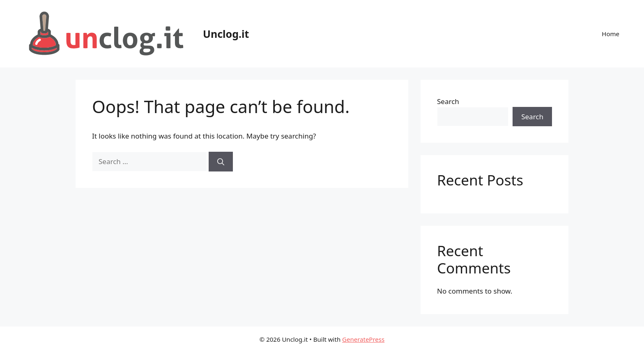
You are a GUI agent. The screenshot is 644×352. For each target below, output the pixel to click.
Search (448, 101)
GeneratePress (363, 339)
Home (611, 34)
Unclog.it (226, 34)
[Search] (221, 162)
